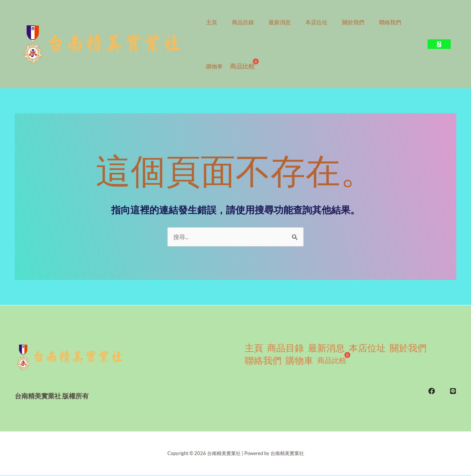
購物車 (257, 66)
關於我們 (370, 22)
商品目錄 (248, 22)
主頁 (213, 22)
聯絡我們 (219, 66)
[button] (439, 44)
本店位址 (329, 22)
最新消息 (289, 22)
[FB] (432, 387)
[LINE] (453, 387)
